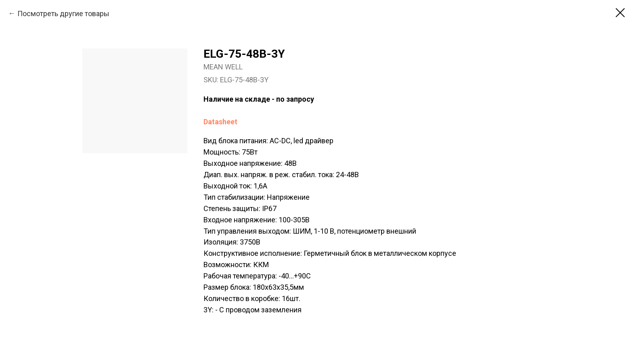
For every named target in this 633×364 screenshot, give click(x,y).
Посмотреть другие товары (63, 14)
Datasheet (220, 122)
